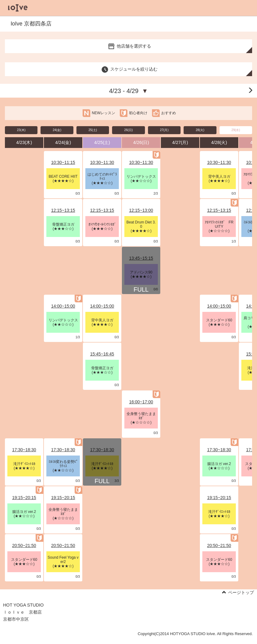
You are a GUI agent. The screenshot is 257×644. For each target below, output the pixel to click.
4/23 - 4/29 (128, 91)
